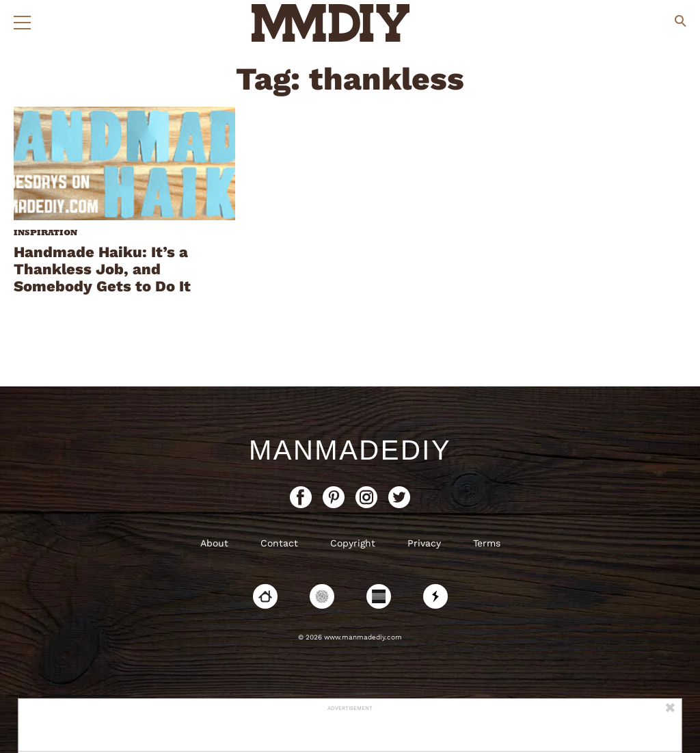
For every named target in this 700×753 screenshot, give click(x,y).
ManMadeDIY (350, 450)
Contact (279, 543)
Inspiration (45, 233)
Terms (487, 543)
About (214, 543)
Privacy (424, 543)
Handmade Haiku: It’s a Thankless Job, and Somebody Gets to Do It (102, 269)
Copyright (353, 543)
